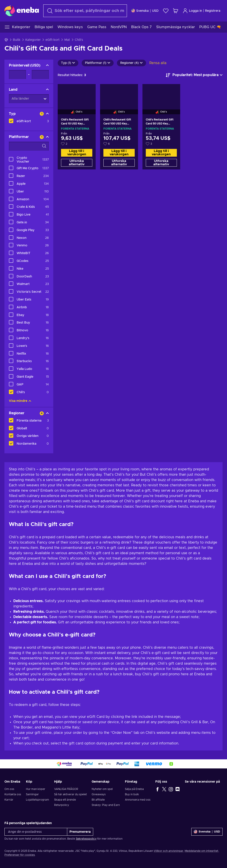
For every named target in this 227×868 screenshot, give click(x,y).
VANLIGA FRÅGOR (66, 789)
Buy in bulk (132, 794)
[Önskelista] (166, 11)
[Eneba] (22, 11)
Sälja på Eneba (134, 789)
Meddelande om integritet (201, 851)
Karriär (9, 800)
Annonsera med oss (138, 800)
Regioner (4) (131, 63)
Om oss (9, 789)
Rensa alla (158, 63)
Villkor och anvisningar (169, 851)
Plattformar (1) (98, 63)
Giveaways (99, 794)
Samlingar (32, 794)
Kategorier (33, 40)
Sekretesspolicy (86, 839)
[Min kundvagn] (176, 11)
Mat (67, 40)
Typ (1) (68, 63)
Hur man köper (36, 789)
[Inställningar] (145, 11)
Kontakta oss (13, 794)
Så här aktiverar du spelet (70, 794)
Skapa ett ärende (65, 800)
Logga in (192, 11)
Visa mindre (20, 401)
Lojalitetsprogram (38, 800)
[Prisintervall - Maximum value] (40, 75)
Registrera (213, 11)
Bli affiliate (98, 800)
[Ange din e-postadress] (36, 832)
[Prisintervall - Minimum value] (17, 75)
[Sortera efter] (194, 75)
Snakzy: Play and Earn (106, 805)
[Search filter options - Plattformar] (29, 146)
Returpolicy (62, 805)
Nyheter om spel (102, 789)
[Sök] (85, 11)
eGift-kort (52, 40)
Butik (17, 40)
